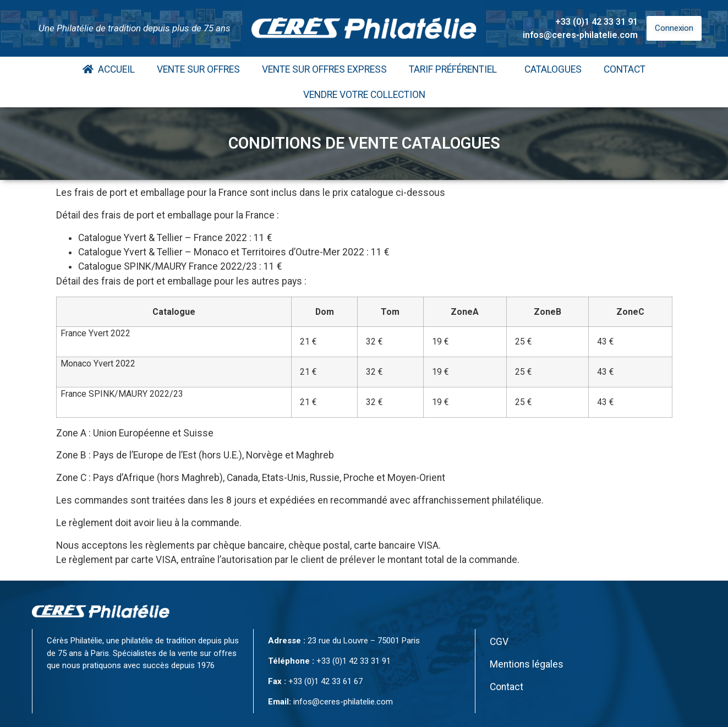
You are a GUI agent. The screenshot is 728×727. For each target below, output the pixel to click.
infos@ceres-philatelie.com (580, 35)
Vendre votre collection (364, 95)
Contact (625, 69)
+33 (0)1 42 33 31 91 (596, 22)
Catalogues (553, 69)
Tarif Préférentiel (456, 69)
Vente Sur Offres (198, 69)
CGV (499, 642)
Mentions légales (527, 664)
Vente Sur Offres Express (324, 69)
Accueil (109, 69)
